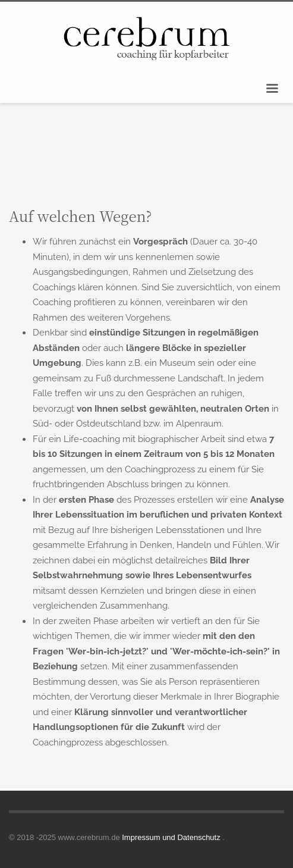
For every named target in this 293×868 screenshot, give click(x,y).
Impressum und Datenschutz (172, 837)
